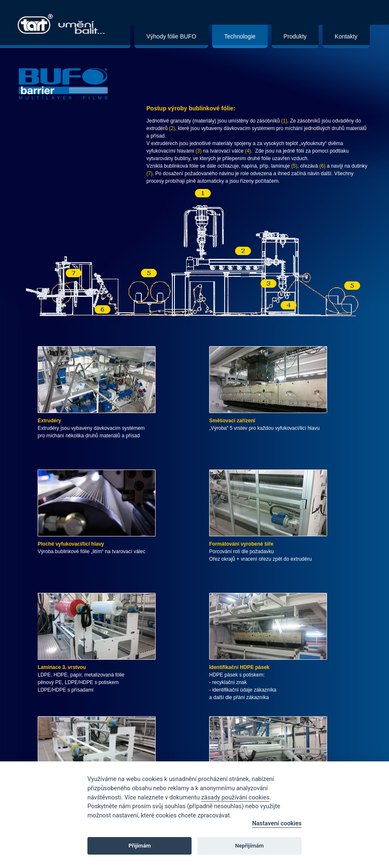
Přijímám (139, 846)
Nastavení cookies (277, 823)
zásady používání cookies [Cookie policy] (235, 798)
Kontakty (346, 36)
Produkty (295, 36)
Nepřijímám (250, 846)
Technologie (240, 36)
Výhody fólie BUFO (171, 36)
